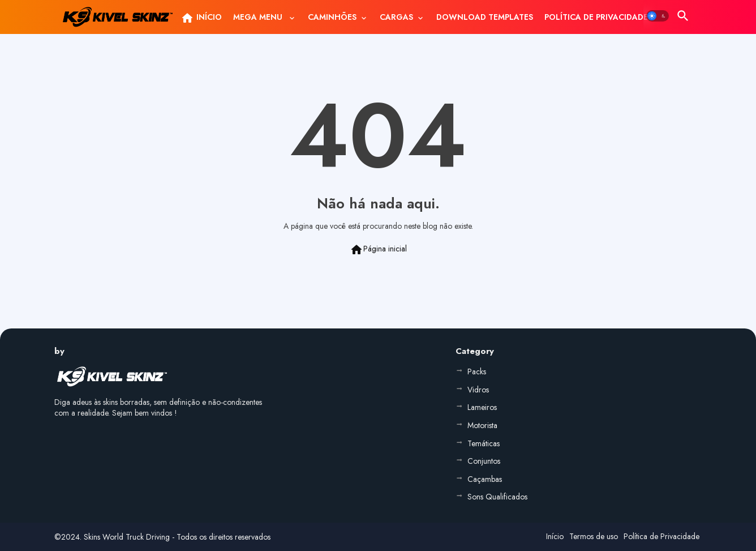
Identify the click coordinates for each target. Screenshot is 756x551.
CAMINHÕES (332, 17)
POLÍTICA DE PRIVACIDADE (596, 17)
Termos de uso (594, 536)
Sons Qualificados (497, 497)
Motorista (482, 425)
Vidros (478, 390)
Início (555, 536)
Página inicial (378, 250)
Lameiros (482, 407)
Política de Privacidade (661, 536)
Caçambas (485, 479)
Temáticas (484, 443)
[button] (658, 16)
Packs (477, 371)
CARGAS (396, 17)
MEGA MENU (259, 17)
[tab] (201, 17)
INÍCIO (201, 18)
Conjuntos (484, 461)
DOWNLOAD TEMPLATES (485, 17)
